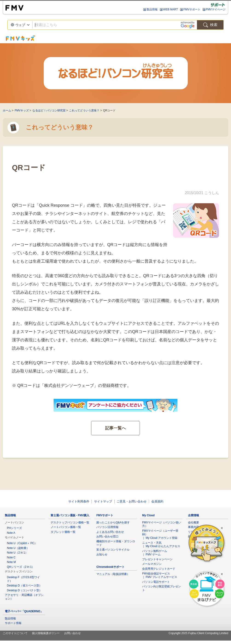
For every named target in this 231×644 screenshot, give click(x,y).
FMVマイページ (216, 9)
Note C (11, 557)
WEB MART (170, 9)
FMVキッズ (22, 110)
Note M (11, 562)
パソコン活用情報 (107, 527)
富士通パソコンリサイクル (113, 550)
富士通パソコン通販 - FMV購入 (70, 515)
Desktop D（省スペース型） (24, 586)
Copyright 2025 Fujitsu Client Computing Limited (198, 633)
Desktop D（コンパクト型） (24, 590)
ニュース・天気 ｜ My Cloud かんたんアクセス (161, 545)
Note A (11, 533)
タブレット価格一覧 (63, 532)
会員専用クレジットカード (159, 569)
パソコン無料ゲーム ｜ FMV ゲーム (155, 553)
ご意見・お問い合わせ (132, 501)
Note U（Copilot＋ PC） (22, 543)
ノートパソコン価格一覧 (66, 527)
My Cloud (148, 515)
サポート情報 (13, 623)
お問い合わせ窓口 (107, 537)
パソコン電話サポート (156, 582)
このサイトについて (15, 633)
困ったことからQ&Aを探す (113, 522)
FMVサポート (192, 9)
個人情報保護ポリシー (46, 633)
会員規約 (157, 501)
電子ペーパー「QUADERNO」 (24, 611)
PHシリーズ (14, 528)
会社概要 (193, 522)
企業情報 (193, 515)
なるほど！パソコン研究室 (49, 110)
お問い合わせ (72, 633)
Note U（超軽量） (18, 548)
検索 (210, 25)
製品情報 (152, 9)
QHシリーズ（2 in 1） (21, 567)
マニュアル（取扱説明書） (113, 574)
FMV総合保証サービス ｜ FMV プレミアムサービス (160, 575)
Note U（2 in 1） (17, 553)
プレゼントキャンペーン (157, 559)
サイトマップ (103, 501)
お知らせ (102, 554)
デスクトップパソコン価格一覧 (70, 522)
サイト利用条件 (79, 501)
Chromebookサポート (110, 567)
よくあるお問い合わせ (110, 532)
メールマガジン (152, 564)
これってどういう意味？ (84, 110)
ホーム (7, 110)
